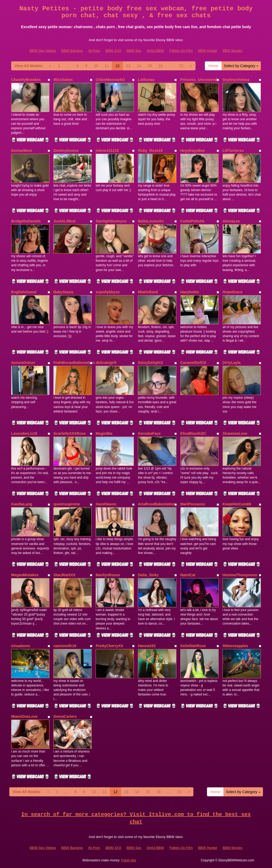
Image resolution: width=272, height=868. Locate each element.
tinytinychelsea (236, 80)
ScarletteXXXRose (69, 433)
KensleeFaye (149, 433)
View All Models (29, 66)
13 (128, 66)
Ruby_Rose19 (150, 151)
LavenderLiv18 (24, 433)
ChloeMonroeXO (110, 80)
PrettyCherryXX (109, 646)
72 (181, 66)
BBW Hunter (208, 51)
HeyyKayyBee (193, 151)
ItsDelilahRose (193, 646)
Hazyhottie (190, 292)
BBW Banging (72, 51)
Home (213, 66)
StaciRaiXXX (64, 575)
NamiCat (188, 575)
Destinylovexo (66, 151)
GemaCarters (65, 716)
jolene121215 (107, 151)
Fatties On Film (181, 51)
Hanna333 (147, 646)
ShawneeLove (235, 433)
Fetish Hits (129, 860)
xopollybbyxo (108, 292)
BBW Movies (232, 51)
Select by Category (241, 66)
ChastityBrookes (26, 80)
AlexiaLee (231, 221)
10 (96, 66)
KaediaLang (22, 504)
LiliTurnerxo (233, 151)
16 (161, 66)
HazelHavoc (106, 504)
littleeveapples (235, 646)
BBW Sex (134, 51)
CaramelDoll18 (193, 363)
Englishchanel (24, 292)
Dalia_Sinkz (148, 575)
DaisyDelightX (150, 363)
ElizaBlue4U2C (193, 433)
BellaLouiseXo (151, 221)
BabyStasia (63, 292)
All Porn (94, 51)
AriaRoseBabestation (157, 504)
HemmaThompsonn (240, 575)
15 (150, 66)
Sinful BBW (155, 51)
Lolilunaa (146, 80)
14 (139, 66)
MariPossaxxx (193, 504)
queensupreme (67, 504)
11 (107, 66)
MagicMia (104, 433)
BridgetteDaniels (26, 221)
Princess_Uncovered (199, 80)
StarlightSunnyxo (111, 221)
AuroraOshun (23, 363)
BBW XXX (113, 51)
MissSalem (63, 80)
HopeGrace (233, 292)
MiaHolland (148, 292)
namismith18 (65, 646)
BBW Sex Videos (43, 51)
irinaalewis (21, 646)
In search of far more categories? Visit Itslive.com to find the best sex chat (136, 818)
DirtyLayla (232, 363)
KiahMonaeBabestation (74, 363)
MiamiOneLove (24, 716)
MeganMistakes (25, 575)
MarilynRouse (108, 575)
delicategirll (106, 363)
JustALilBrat (64, 221)
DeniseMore (22, 151)
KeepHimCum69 (237, 504)
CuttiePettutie (192, 221)
